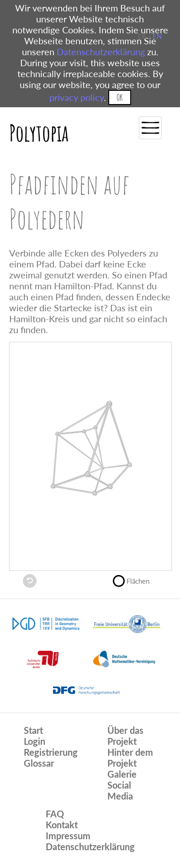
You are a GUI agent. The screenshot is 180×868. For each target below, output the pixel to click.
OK (119, 97)
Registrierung (51, 752)
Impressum (68, 836)
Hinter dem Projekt (130, 758)
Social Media (120, 790)
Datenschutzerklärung (101, 52)
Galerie (122, 774)
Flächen (135, 580)
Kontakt (62, 825)
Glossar (39, 763)
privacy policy (77, 97)
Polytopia (39, 133)
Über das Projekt (125, 736)
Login (34, 741)
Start (33, 730)
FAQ (55, 814)
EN (157, 36)
